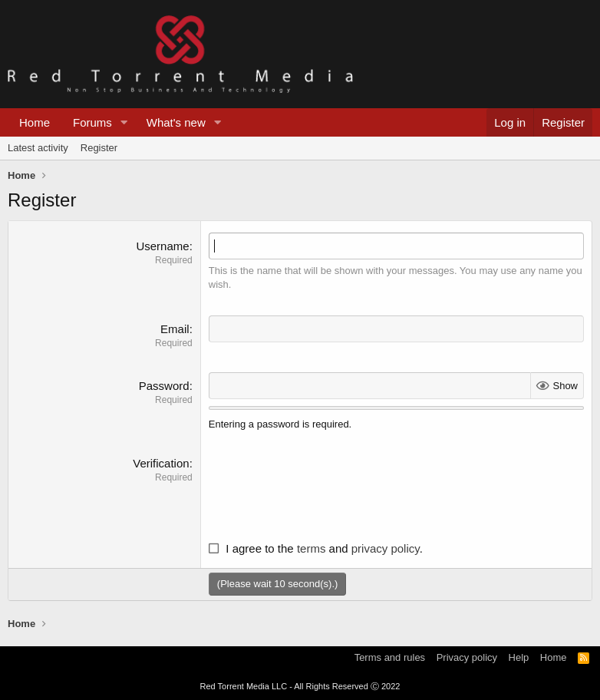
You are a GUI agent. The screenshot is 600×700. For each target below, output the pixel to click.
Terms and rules (390, 657)
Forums (92, 122)
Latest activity (38, 148)
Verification (161, 463)
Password (164, 386)
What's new (176, 122)
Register (99, 148)
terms (312, 548)
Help (519, 657)
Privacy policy (467, 657)
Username (162, 246)
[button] (124, 122)
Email (175, 329)
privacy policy (386, 548)
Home (35, 122)
